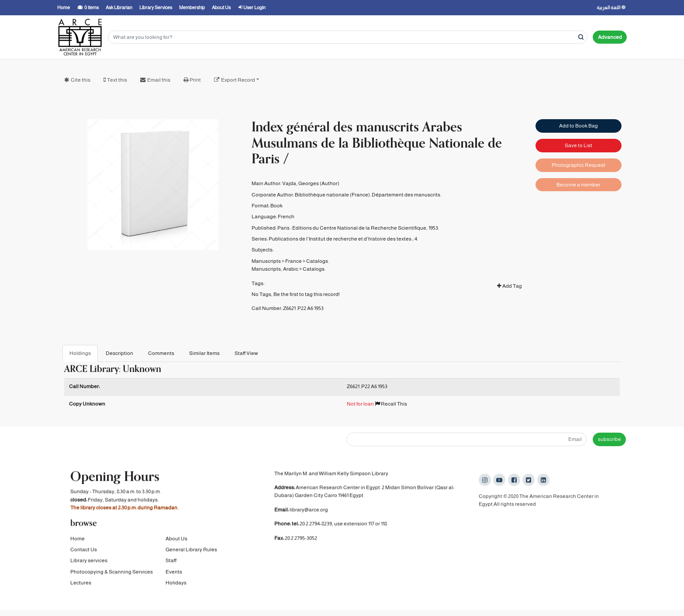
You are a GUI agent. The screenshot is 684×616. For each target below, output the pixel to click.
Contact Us (84, 551)
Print (195, 80)
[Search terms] (348, 37)
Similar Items (204, 353)
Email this (159, 80)
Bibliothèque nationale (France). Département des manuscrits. (368, 195)
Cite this (81, 80)
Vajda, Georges (301, 183)
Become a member (579, 185)
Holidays (176, 585)
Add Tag (510, 286)
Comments (161, 353)
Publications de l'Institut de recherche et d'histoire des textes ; (341, 239)
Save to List (579, 145)
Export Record (238, 80)
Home (78, 540)
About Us (176, 540)
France (294, 261)
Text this (117, 80)
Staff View (246, 353)
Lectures (81, 585)
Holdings (80, 353)
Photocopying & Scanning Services (112, 574)
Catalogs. (318, 261)
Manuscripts (266, 261)
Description (119, 353)
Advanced (610, 37)
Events (174, 574)
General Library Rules (191, 551)
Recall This (391, 404)
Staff (171, 563)
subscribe (610, 439)
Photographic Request (579, 165)
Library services (89, 563)
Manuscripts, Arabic (275, 269)
